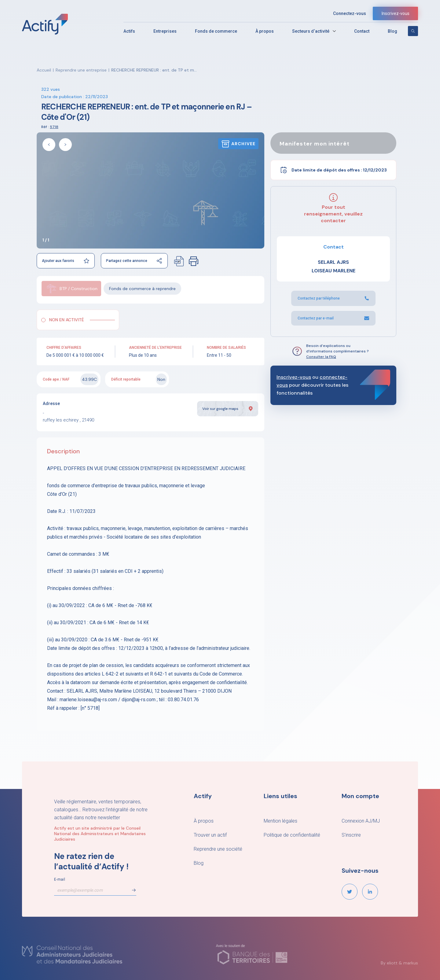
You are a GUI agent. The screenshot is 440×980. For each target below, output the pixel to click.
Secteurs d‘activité (311, 31)
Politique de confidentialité (292, 835)
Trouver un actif (210, 835)
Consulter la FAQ (321, 357)
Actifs (129, 31)
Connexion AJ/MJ (361, 821)
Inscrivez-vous (396, 13)
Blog (392, 31)
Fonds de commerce (216, 31)
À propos (265, 31)
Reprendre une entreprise (81, 70)
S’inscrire (351, 835)
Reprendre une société (218, 849)
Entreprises (165, 31)
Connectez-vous (350, 13)
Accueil (44, 70)
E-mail (60, 879)
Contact (362, 31)
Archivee (238, 144)
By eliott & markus (399, 963)
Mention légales (280, 821)
